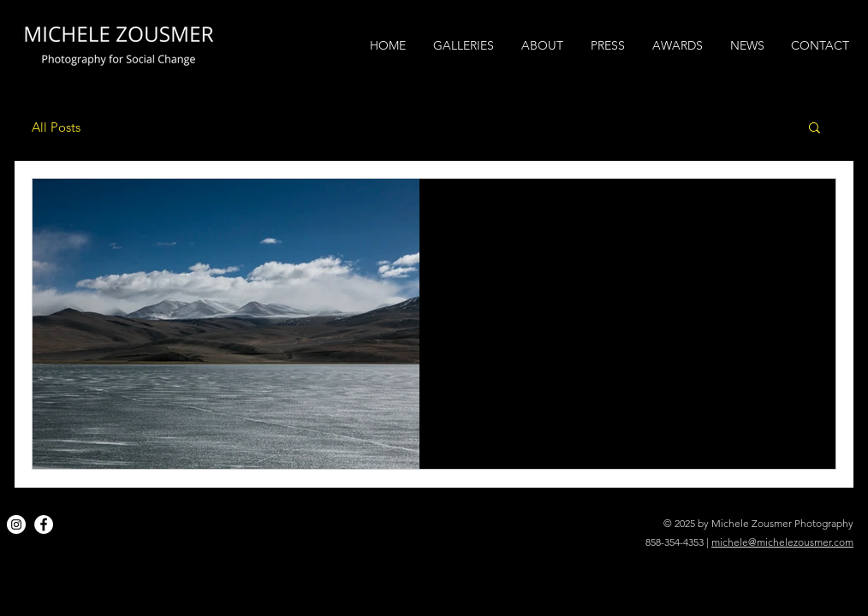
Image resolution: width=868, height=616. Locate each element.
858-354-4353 (675, 542)
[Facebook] (44, 524)
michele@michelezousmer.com (782, 542)
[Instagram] (16, 524)
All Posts (56, 127)
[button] (814, 129)
